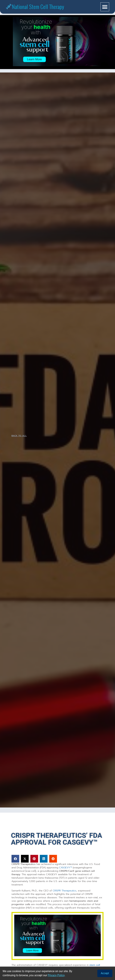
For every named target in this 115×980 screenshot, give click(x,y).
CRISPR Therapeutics (65, 891)
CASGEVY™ (65, 868)
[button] (105, 7)
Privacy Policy (56, 975)
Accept (105, 973)
